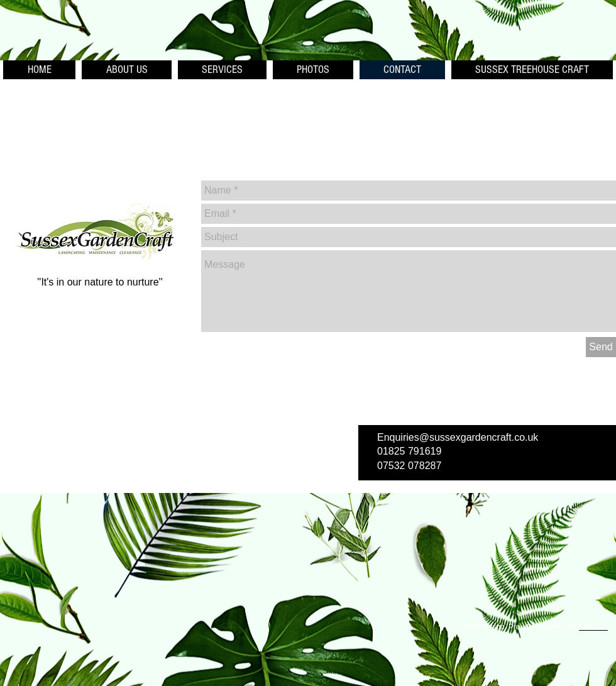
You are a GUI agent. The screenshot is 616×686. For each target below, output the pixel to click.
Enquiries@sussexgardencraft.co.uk (458, 437)
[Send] (601, 347)
